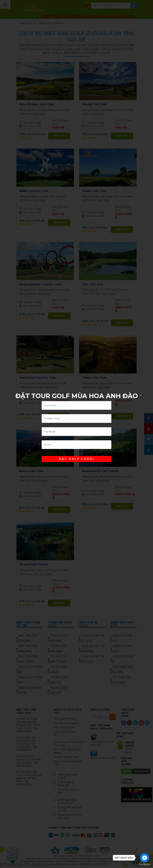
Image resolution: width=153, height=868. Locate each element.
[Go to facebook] (145, 858)
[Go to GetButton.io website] (145, 864)
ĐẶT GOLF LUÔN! (76, 459)
